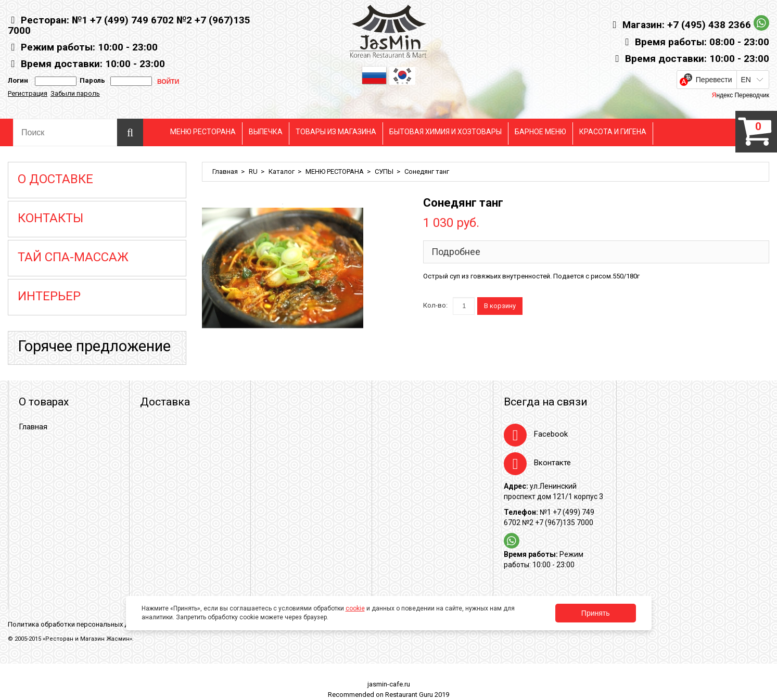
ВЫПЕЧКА (266, 132)
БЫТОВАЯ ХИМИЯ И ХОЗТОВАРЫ (445, 132)
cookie (355, 608)
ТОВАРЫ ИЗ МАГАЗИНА (336, 132)
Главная (225, 171)
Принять (596, 613)
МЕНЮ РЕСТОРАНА (203, 132)
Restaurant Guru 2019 (417, 695)
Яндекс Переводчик (741, 95)
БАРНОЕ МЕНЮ (540, 132)
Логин (18, 80)
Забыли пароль (75, 93)
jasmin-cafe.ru (389, 684)
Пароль (91, 80)
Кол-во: (435, 305)
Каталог (282, 171)
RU (253, 171)
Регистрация (28, 93)
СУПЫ (384, 171)
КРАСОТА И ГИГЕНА (613, 132)
